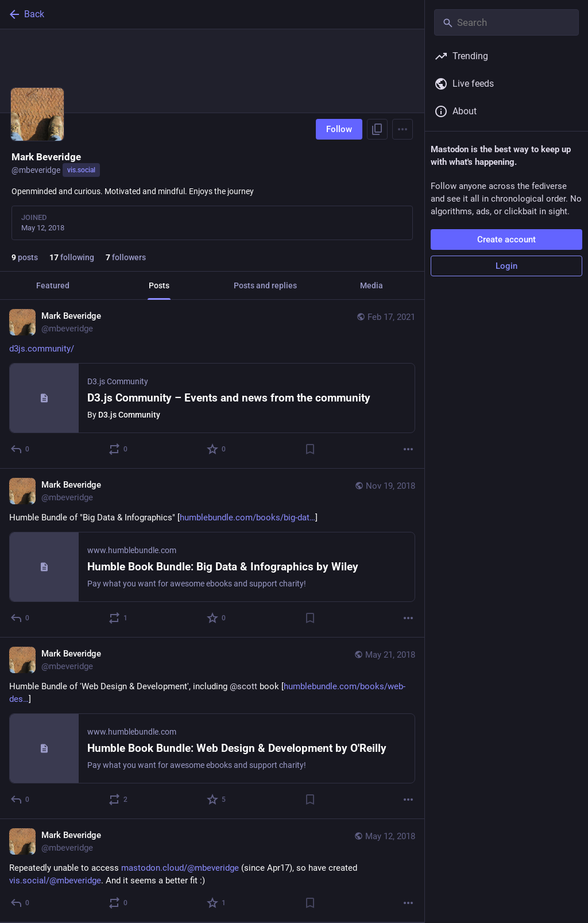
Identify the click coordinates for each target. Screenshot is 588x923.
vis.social (81, 170)
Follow (339, 129)
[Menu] (403, 129)
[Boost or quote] (119, 449)
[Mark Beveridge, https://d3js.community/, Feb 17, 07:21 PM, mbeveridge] (212, 384)
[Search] (506, 22)
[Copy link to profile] (377, 129)
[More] (408, 449)
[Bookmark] (310, 449)
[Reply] (20, 449)
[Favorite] (217, 449)
